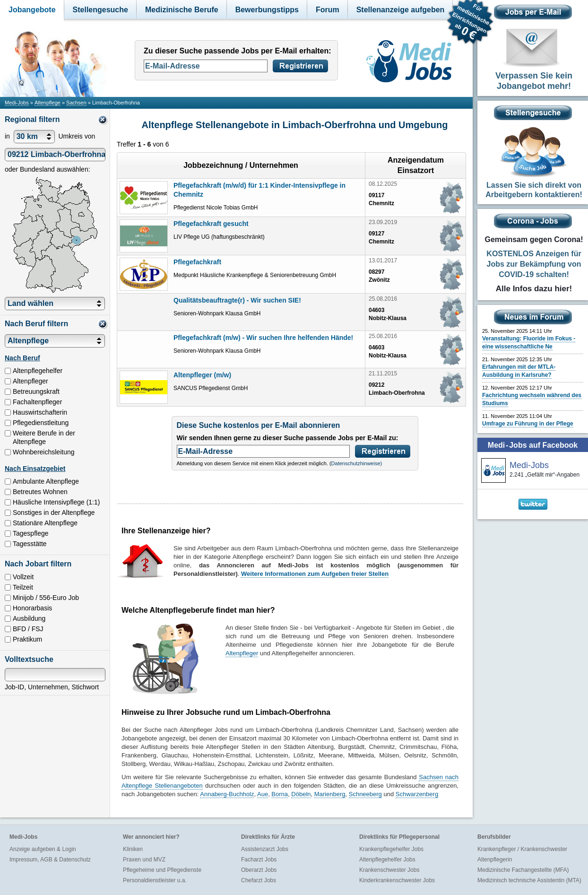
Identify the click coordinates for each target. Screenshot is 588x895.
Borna (280, 794)
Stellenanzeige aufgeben (401, 10)
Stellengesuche (100, 10)
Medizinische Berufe (182, 10)
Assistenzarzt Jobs (265, 849)
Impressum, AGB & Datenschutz (50, 860)
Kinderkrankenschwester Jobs (397, 880)
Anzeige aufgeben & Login (43, 849)
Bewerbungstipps (267, 10)
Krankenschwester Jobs (389, 870)
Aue (263, 794)
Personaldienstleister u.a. (155, 880)
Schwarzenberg (417, 794)
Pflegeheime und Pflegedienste (162, 870)
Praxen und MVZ (144, 860)
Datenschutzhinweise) (357, 463)
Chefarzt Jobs (259, 880)
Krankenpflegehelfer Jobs (391, 849)
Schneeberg (365, 794)
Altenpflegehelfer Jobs (387, 860)
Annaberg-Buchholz (227, 794)
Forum (328, 10)
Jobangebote (32, 10)
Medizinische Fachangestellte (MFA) (523, 870)
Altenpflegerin (495, 860)
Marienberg (330, 794)
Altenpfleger (242, 653)
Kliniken (133, 849)
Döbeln (301, 794)
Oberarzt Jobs (259, 870)
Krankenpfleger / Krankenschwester (522, 849)
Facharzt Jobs (259, 860)
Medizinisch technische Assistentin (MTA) (529, 880)
